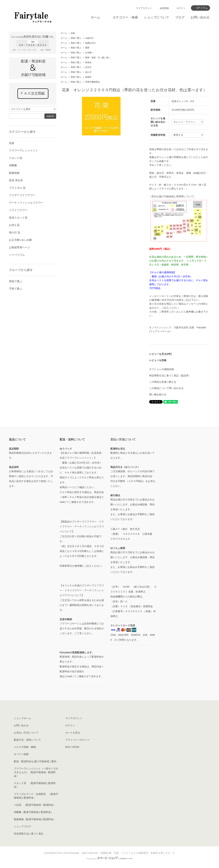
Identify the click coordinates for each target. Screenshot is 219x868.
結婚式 (88, 77)
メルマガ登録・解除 (25, 747)
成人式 (88, 72)
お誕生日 (89, 38)
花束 (73, 33)
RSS (68, 747)
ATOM (76, 747)
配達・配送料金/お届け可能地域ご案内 (35, 761)
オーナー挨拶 (21, 754)
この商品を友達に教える (163, 382)
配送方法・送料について (27, 740)
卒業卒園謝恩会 (92, 82)
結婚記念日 (90, 43)
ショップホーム (22, 718)
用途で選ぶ (76, 38)
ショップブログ (22, 826)
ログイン (181, 8)
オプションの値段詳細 (161, 369)
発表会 (88, 62)
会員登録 (164, 8)
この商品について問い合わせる (166, 388)
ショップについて (157, 17)
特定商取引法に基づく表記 (29, 834)
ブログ (180, 17)
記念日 (88, 67)
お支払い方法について (26, 733)
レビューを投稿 (158, 360)
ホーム (95, 17)
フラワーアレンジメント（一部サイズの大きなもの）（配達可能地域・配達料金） (36, 772)
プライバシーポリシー (78, 740)
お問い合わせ (200, 17)
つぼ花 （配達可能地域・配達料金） (35, 805)
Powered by (109, 859)
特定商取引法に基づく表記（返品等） (170, 376)
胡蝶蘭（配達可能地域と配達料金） (34, 812)
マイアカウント (144, 8)
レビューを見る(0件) (160, 354)
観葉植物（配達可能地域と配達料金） (35, 819)
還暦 (87, 48)
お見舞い (89, 53)
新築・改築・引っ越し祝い (98, 58)
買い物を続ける (158, 394)
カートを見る (73, 733)
